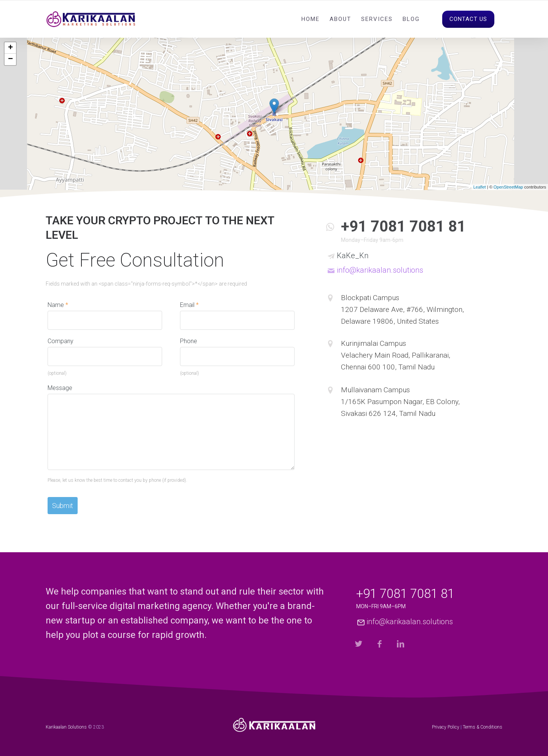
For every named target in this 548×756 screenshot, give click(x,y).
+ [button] (10, 48)
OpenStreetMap (508, 187)
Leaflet (480, 187)
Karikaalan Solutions (66, 727)
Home (311, 19)
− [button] (10, 59)
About (340, 19)
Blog (411, 19)
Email (189, 305)
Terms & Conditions (483, 727)
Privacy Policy (446, 727)
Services (377, 19)
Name (58, 305)
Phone (189, 341)
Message (60, 388)
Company (61, 341)
